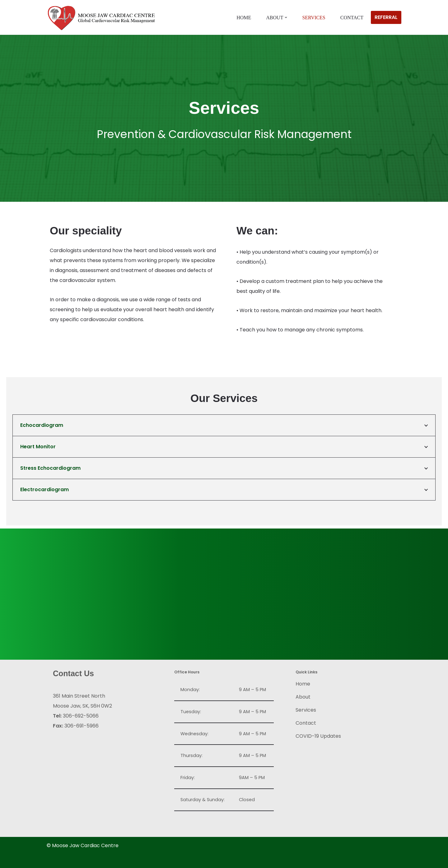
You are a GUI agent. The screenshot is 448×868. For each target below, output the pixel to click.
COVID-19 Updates (318, 736)
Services (314, 18)
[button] (286, 17)
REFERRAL (386, 17)
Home (244, 18)
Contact (352, 18)
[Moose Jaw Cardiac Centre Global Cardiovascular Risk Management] (101, 18)
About (303, 697)
